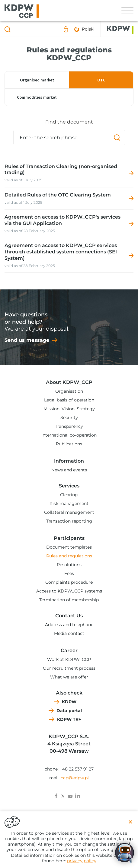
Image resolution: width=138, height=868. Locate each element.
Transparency (69, 426)
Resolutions (69, 565)
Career (69, 650)
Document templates (69, 547)
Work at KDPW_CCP (69, 659)
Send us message (27, 340)
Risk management (69, 503)
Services (69, 486)
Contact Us (69, 616)
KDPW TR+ (69, 719)
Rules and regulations (69, 556)
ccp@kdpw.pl (75, 778)
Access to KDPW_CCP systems (69, 591)
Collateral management (69, 512)
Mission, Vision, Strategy (69, 409)
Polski (88, 29)
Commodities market (37, 97)
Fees (69, 573)
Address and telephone (69, 625)
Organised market (37, 80)
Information (69, 461)
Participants (69, 538)
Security (69, 417)
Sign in (66, 29)
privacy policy (82, 861)
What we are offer (69, 677)
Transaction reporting (69, 521)
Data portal (69, 711)
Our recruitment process (69, 668)
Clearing (69, 495)
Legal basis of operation (69, 400)
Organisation (69, 391)
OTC (101, 80)
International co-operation (69, 435)
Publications (69, 444)
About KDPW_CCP (69, 382)
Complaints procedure (69, 582)
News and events (69, 470)
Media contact (69, 633)
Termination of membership (69, 600)
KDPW (69, 702)
